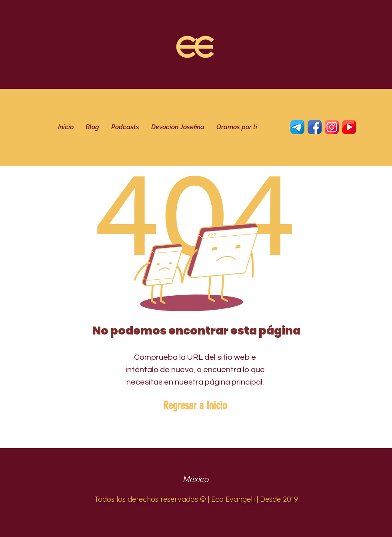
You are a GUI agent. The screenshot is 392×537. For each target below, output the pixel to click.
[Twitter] (315, 127)
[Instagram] (332, 127)
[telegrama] (297, 127)
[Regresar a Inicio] (195, 406)
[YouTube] (349, 127)
